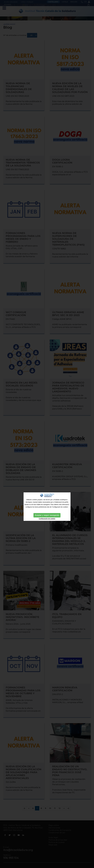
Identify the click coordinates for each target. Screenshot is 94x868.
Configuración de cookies (47, 519)
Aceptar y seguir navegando (47, 515)
